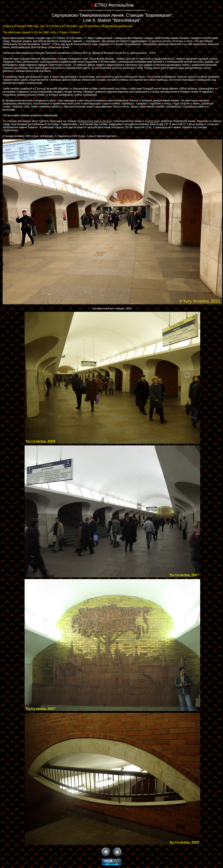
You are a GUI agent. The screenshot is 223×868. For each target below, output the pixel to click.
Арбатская (152, 121)
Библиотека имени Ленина (95, 121)
